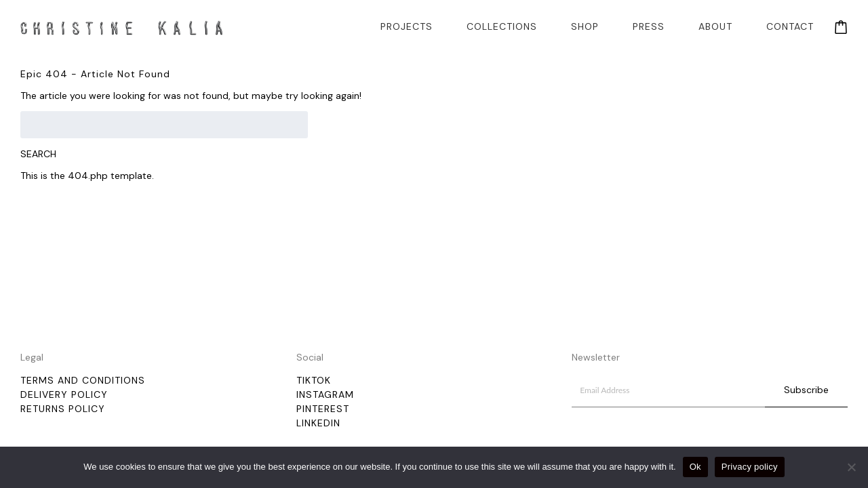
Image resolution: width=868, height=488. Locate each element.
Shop (585, 26)
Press (649, 26)
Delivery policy (64, 394)
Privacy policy (750, 467)
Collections (502, 26)
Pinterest (323, 409)
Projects (407, 26)
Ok (695, 467)
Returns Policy (63, 409)
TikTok (314, 380)
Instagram (325, 394)
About (715, 26)
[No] (851, 467)
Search (38, 154)
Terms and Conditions (83, 380)
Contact (790, 26)
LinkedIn (318, 423)
